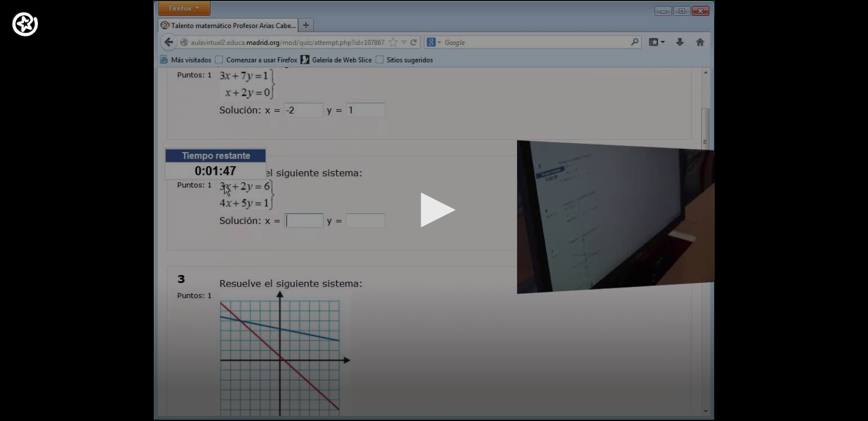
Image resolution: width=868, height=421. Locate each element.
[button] (434, 210)
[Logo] (25, 24)
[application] (434, 210)
